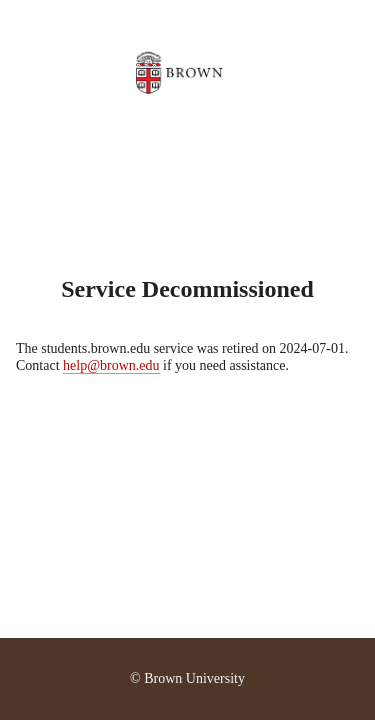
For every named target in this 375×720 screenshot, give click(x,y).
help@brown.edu (111, 365)
